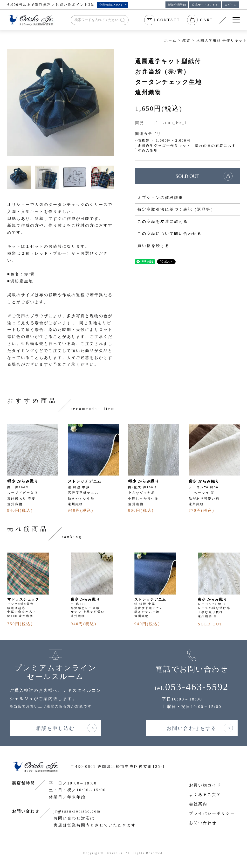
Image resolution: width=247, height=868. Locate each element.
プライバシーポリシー (212, 813)
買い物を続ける (154, 246)
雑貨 (186, 40)
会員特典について (111, 5)
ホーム (170, 40)
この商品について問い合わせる (170, 234)
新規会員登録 (177, 5)
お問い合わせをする (192, 728)
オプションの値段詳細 (160, 198)
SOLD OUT (187, 176)
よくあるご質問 (205, 794)
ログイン (231, 5)
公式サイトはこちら (205, 5)
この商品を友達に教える (163, 221)
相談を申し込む (55, 728)
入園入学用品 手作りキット (222, 40)
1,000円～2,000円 (173, 141)
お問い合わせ (203, 823)
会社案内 (198, 804)
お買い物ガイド (205, 785)
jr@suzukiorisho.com (77, 811)
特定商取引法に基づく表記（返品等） (176, 209)
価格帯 (144, 141)
